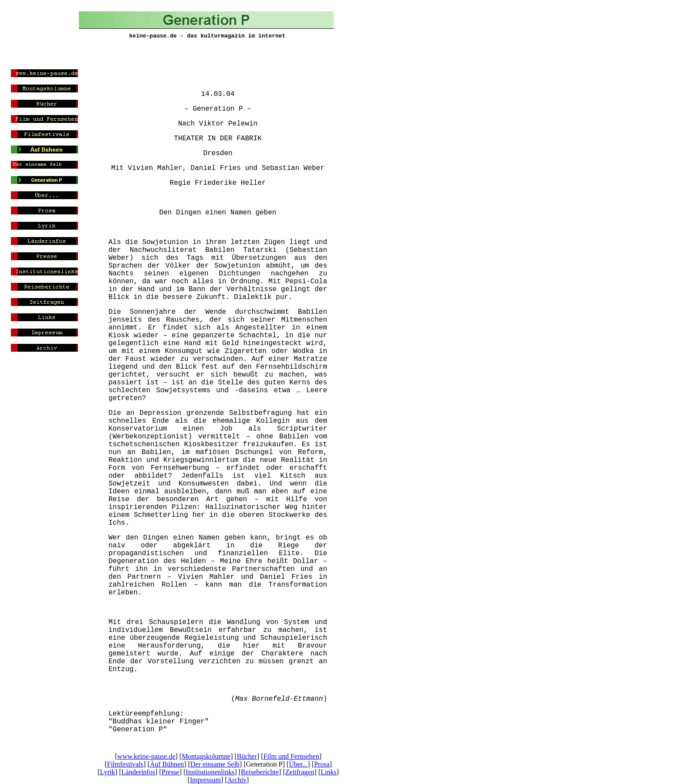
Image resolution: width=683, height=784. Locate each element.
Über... (298, 764)
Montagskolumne (206, 756)
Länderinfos (138, 772)
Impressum (205, 780)
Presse (171, 772)
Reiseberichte (260, 772)
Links (328, 772)
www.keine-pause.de (146, 756)
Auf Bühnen (167, 764)
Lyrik (108, 772)
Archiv (237, 780)
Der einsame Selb (215, 764)
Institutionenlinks (210, 772)
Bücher (247, 756)
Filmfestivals (125, 764)
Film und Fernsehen (291, 756)
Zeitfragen (300, 772)
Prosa (322, 764)
